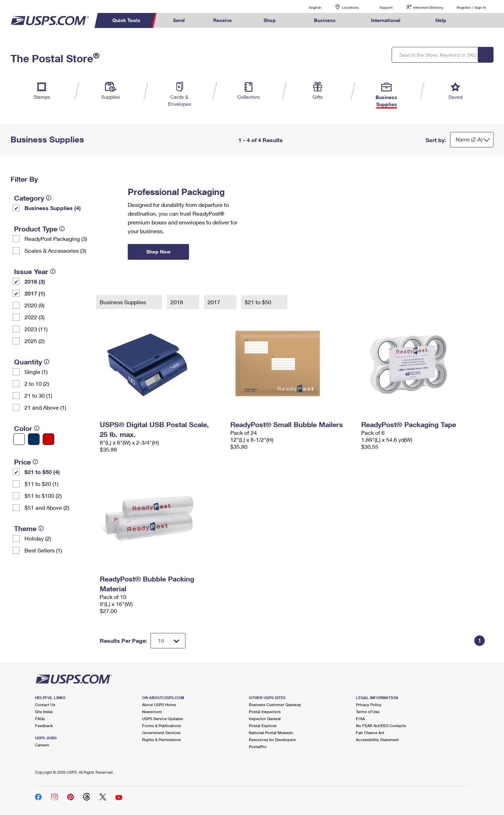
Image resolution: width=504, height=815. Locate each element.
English (308, 7)
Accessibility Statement (377, 740)
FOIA (360, 719)
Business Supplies (124, 302)
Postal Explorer (263, 726)
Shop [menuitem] (270, 20)
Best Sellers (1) (43, 550)
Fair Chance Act (370, 733)
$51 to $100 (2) (43, 496)
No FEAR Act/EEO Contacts (381, 726)
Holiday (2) (38, 538)
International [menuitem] (386, 20)
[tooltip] (49, 198)
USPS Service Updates (163, 719)
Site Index (44, 712)
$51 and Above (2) (47, 507)
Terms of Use (368, 712)
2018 (177, 302)
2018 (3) (35, 281)
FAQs (40, 719)
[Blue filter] (34, 439)
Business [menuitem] (325, 20)
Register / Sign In (471, 7)
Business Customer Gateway (275, 705)
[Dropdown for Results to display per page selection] (168, 641)
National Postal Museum (271, 733)
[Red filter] (48, 439)
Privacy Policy (369, 705)
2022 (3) (34, 317)
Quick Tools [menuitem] (126, 20)
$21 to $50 (259, 302)
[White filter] (19, 439)
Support (386, 7)
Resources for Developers (272, 740)
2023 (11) (36, 329)
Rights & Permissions (162, 740)
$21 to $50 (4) (42, 472)
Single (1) (36, 372)
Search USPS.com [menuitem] (474, 20)
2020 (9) (34, 305)
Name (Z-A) (469, 139)
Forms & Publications (162, 726)
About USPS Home (159, 705)
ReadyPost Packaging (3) (56, 239)
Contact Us (45, 705)
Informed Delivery (428, 7)
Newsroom (152, 712)
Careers (42, 745)
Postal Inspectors (265, 712)
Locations (350, 7)
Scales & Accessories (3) (55, 250)
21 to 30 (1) (38, 395)
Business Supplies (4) (53, 208)
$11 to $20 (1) (41, 484)
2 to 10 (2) (37, 384)
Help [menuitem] (441, 20)
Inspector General (265, 719)
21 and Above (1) (45, 407)
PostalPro (258, 747)
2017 (215, 302)
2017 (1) (35, 293)
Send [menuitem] (179, 20)
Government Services (161, 733)
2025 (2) (34, 341)
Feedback (44, 726)
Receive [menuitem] (222, 20)
